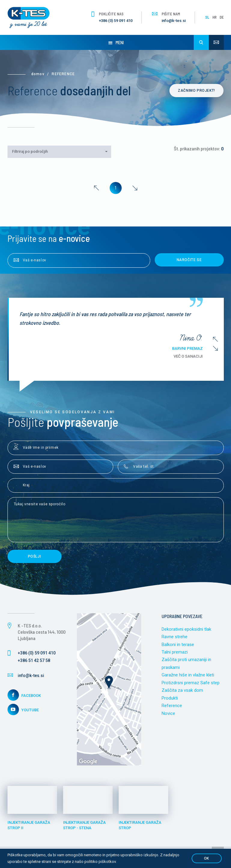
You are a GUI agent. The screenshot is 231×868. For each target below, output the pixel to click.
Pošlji (35, 556)
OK (207, 858)
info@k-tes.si (174, 21)
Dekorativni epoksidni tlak (186, 629)
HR (214, 17)
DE (222, 17)
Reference (172, 706)
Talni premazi (175, 652)
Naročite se (189, 260)
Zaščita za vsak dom (182, 691)
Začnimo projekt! (197, 91)
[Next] (135, 188)
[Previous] (96, 188)
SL (207, 17)
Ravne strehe (175, 637)
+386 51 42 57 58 (34, 660)
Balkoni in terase (178, 645)
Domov (38, 74)
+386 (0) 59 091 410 (116, 21)
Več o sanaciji (195, 356)
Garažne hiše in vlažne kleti (188, 675)
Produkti (170, 698)
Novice (168, 713)
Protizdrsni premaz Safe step (191, 683)
